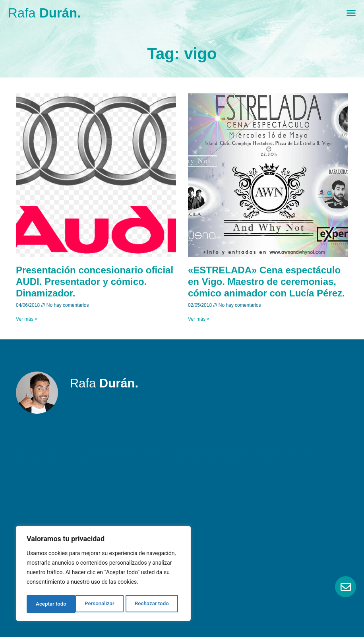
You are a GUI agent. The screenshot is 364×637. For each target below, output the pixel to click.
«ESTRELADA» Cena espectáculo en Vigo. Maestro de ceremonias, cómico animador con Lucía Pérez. (266, 282)
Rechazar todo (103, 604)
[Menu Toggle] (351, 13)
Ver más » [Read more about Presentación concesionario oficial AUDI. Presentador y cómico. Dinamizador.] (27, 319)
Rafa (44, 13)
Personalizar (50, 604)
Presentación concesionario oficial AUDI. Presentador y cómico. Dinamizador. (95, 282)
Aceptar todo (156, 604)
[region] (103, 575)
